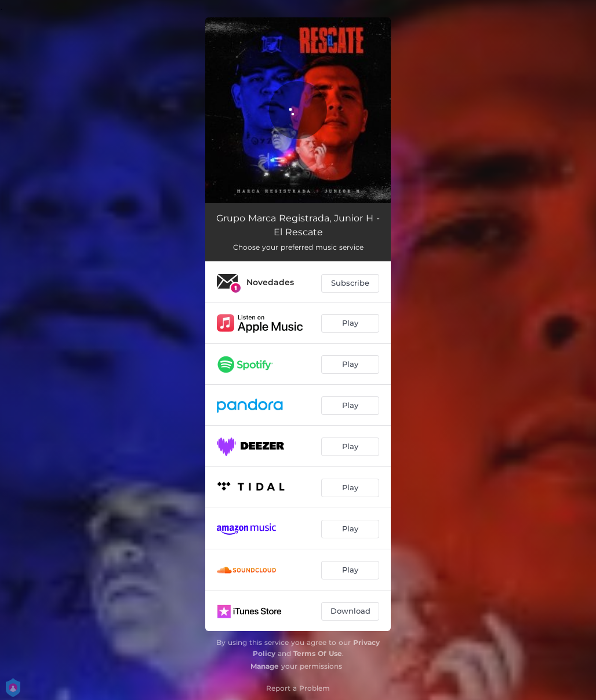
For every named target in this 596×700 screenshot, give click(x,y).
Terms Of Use (318, 653)
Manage (265, 666)
